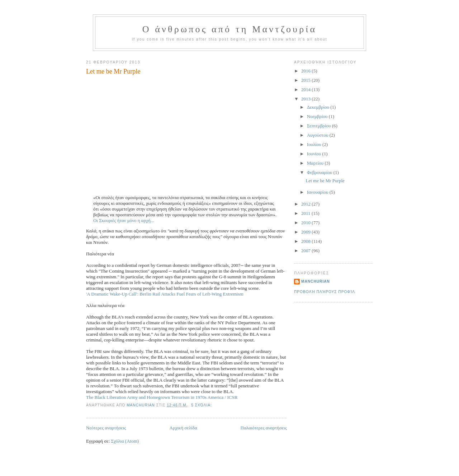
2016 (306, 71)
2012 (306, 204)
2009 (306, 232)
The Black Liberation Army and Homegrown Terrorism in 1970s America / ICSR (162, 397)
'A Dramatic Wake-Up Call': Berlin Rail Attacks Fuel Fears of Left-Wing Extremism (165, 294)
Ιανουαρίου (318, 192)
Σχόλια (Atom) (125, 441)
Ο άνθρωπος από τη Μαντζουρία (230, 29)
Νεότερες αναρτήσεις (106, 428)
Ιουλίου (315, 144)
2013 (306, 99)
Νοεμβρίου (318, 116)
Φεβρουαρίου (320, 172)
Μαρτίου (316, 163)
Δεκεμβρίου (319, 107)
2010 (306, 223)
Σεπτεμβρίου (320, 126)
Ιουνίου (315, 154)
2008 (306, 241)
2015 (306, 80)
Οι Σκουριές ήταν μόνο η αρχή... (124, 220)
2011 (306, 213)
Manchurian (316, 281)
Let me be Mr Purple (113, 71)
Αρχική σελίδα (183, 428)
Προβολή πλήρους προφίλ (325, 292)
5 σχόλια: (202, 405)
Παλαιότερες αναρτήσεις (264, 428)
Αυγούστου (318, 135)
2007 (306, 251)
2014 (306, 89)
